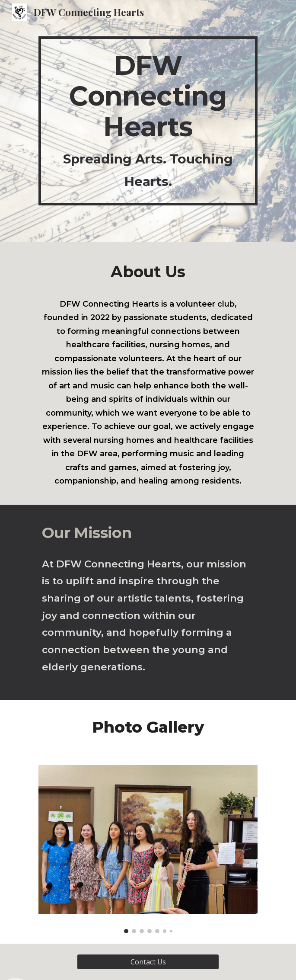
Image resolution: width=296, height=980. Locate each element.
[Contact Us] (148, 962)
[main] (148, 121)
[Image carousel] (148, 849)
